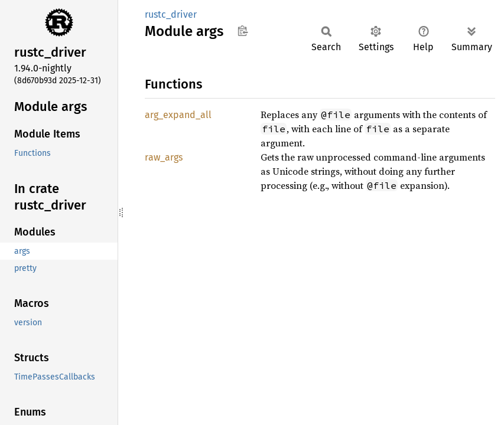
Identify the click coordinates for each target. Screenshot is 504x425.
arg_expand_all (178, 115)
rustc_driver (171, 14)
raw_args (164, 157)
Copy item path (243, 31)
